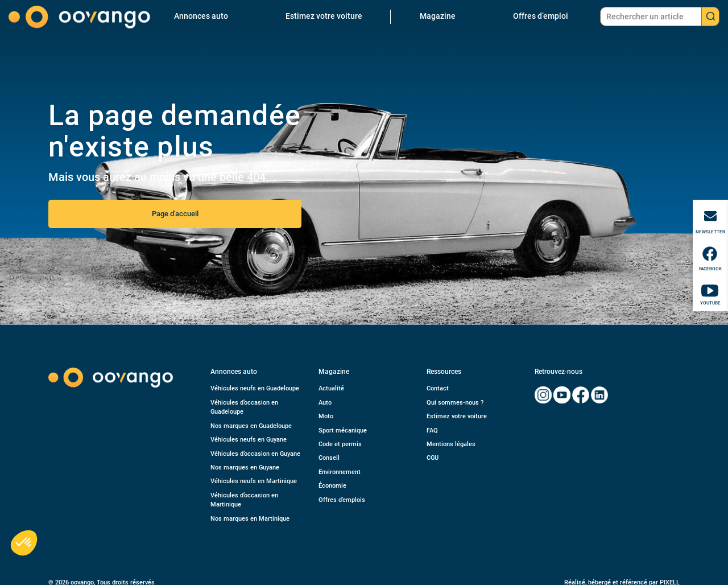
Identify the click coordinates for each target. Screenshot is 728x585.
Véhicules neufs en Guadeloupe (255, 388)
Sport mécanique (343, 430)
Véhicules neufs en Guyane (249, 440)
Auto (325, 403)
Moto (326, 416)
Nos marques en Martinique (250, 519)
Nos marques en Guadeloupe (251, 426)
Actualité (331, 388)
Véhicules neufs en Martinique (254, 481)
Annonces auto (201, 16)
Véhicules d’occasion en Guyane (255, 454)
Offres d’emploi (541, 16)
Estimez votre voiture (324, 16)
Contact (438, 388)
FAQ (432, 430)
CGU (433, 458)
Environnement (340, 472)
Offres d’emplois (342, 500)
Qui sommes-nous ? (455, 403)
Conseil (329, 458)
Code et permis (340, 444)
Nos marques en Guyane (245, 467)
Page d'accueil (175, 214)
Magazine (438, 16)
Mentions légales (451, 444)
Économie (332, 486)
